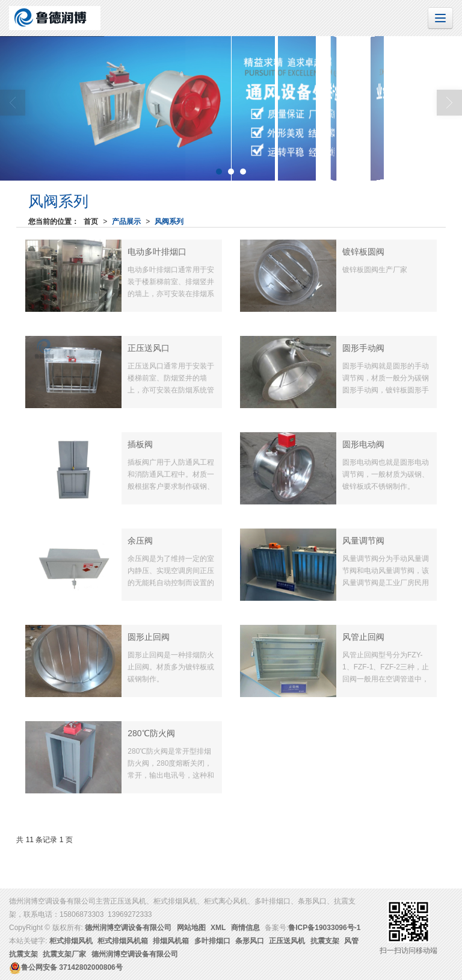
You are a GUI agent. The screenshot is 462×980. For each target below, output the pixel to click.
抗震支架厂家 (64, 954)
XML (218, 928)
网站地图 (191, 928)
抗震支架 (325, 941)
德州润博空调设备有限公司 (128, 928)
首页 (91, 222)
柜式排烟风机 (71, 941)
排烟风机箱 (171, 941)
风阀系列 (169, 222)
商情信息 (245, 928)
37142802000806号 (66, 967)
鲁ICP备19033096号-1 (324, 928)
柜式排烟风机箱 (123, 941)
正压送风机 (287, 941)
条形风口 (250, 941)
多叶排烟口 (212, 941)
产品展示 (126, 222)
